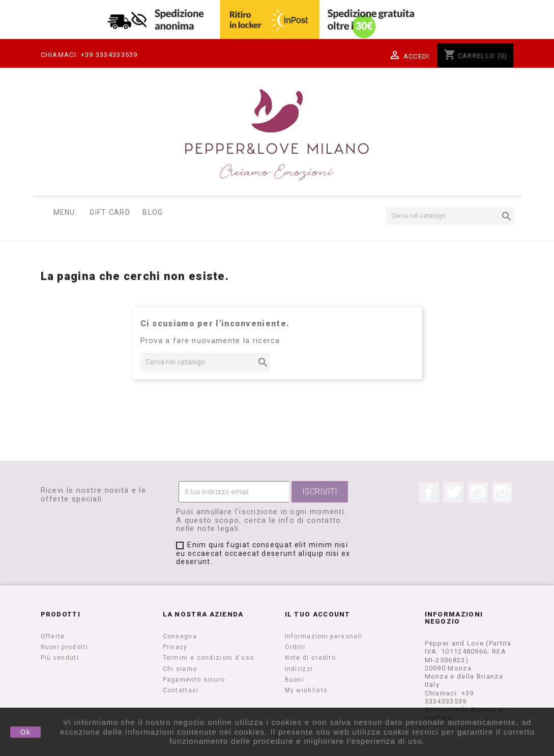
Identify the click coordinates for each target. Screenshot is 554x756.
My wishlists (307, 690)
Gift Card (110, 212)
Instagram (502, 492)
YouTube (478, 492)
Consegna (180, 636)
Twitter (453, 492)
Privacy (175, 647)
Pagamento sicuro (194, 680)
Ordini (295, 647)
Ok (26, 732)
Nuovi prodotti (65, 647)
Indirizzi (299, 669)
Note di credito (311, 658)
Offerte (53, 636)
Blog (153, 212)
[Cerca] (450, 216)
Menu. (66, 212)
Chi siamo (180, 669)
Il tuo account (318, 614)
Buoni (295, 680)
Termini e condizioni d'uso (209, 658)
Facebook (429, 492)
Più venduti (60, 658)
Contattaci (181, 690)
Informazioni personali (324, 636)
